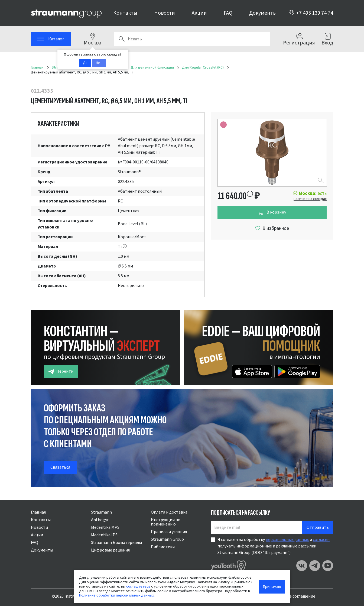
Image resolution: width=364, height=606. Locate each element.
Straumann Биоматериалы (116, 543)
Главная (38, 512)
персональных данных (287, 540)
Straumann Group (167, 539)
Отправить (318, 527)
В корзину (272, 212)
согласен (321, 540)
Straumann (101, 512)
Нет (99, 63)
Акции (199, 13)
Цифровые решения (110, 550)
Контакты (125, 13)
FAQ (228, 13)
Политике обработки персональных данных (116, 595)
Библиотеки (163, 547)
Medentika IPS (104, 535)
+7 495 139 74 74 (311, 13)
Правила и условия (169, 532)
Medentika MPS (105, 527)
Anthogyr (100, 520)
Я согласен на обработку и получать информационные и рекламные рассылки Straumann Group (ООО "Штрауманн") (274, 546)
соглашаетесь (138, 586)
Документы (263, 13)
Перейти (61, 371)
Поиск (122, 39)
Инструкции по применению (166, 522)
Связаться (60, 467)
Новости (165, 13)
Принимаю (272, 587)
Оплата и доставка (169, 512)
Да (85, 63)
